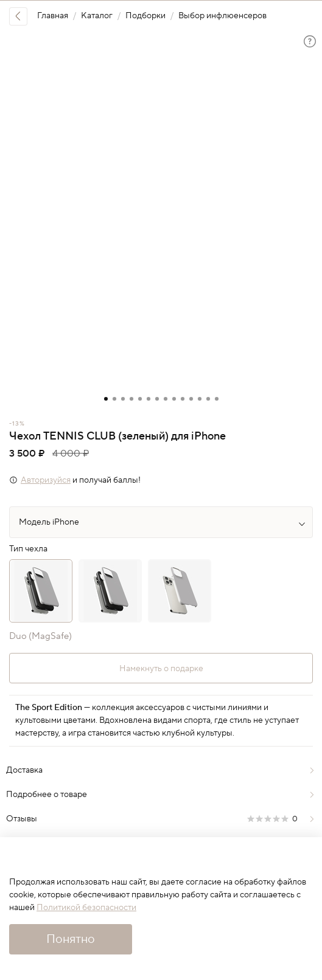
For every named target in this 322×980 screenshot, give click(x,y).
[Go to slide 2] (114, 399)
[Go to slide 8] (166, 399)
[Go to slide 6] (149, 399)
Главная (53, 16)
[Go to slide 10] (183, 399)
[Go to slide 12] (200, 399)
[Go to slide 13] (208, 399)
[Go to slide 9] (174, 399)
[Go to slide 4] (131, 399)
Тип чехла (28, 549)
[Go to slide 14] (217, 399)
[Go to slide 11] (191, 399)
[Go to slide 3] (123, 399)
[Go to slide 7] (157, 399)
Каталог (97, 16)
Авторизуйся (46, 480)
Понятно (71, 939)
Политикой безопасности (86, 908)
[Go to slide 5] (140, 399)
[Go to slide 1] (106, 399)
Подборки (145, 16)
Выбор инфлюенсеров (222, 16)
